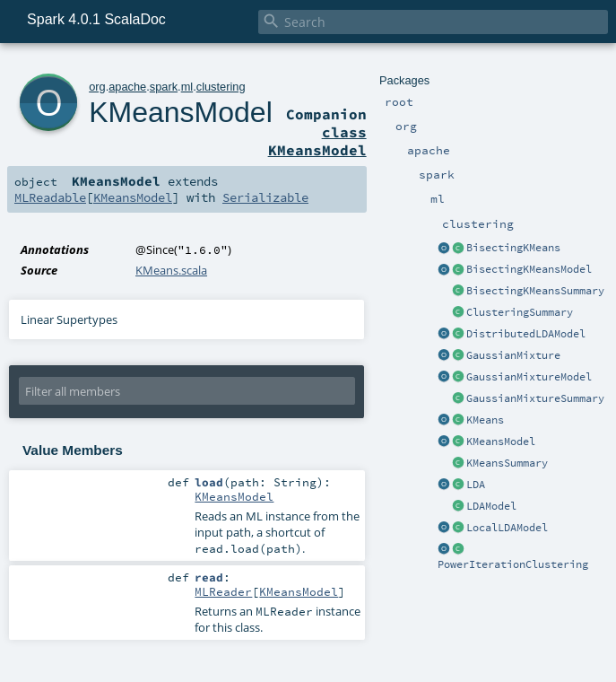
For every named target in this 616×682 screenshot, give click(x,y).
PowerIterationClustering (513, 564)
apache (127, 87)
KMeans (485, 420)
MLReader (223, 591)
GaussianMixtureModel (529, 377)
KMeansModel (501, 442)
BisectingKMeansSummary (535, 291)
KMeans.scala (171, 270)
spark (164, 87)
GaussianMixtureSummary (535, 398)
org (97, 87)
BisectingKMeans (513, 248)
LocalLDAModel (507, 528)
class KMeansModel (317, 141)
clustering (221, 87)
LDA (476, 485)
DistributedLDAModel (526, 334)
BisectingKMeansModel (529, 269)
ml (187, 87)
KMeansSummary (507, 463)
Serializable (265, 197)
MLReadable (50, 197)
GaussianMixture (513, 355)
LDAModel (491, 506)
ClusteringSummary (520, 312)
